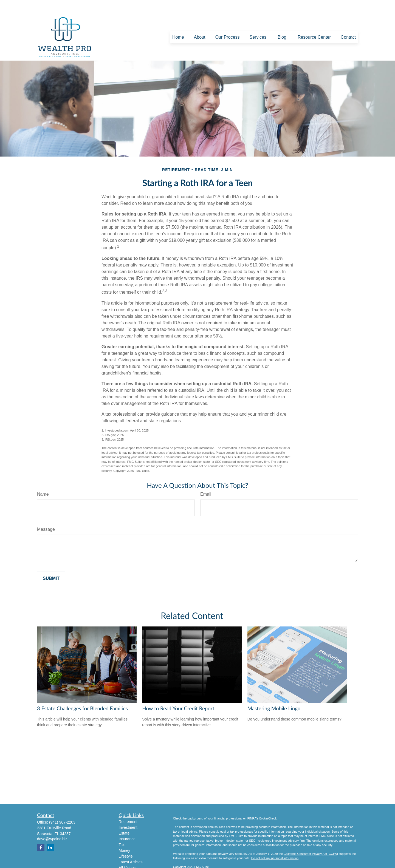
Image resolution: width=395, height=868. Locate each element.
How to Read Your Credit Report (178, 694)
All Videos (127, 854)
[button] (178, 23)
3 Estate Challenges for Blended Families (82, 694)
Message (46, 515)
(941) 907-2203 (62, 808)
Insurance (127, 825)
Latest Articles (131, 848)
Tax (122, 831)
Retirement (128, 808)
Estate (124, 819)
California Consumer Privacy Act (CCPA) (311, 840)
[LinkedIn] (50, 834)
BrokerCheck (268, 804)
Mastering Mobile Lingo (274, 694)
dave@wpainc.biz (52, 825)
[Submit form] (51, 565)
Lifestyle (126, 842)
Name (43, 480)
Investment (128, 813)
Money (125, 836)
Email (206, 480)
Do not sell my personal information (275, 844)
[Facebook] (41, 834)
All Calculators (131, 860)
